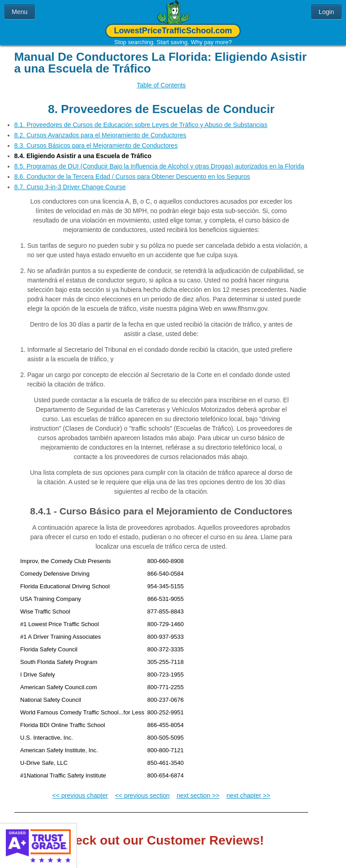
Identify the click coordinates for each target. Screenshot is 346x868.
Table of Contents (161, 85)
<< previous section (142, 789)
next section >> (198, 789)
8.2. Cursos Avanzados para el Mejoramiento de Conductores (100, 128)
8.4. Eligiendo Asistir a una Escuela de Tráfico (83, 149)
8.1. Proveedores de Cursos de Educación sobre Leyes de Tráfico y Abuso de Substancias (141, 118)
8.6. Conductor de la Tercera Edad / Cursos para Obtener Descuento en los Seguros (132, 170)
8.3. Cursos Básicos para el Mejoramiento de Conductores (96, 139)
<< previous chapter (80, 789)
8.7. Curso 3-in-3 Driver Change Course (70, 180)
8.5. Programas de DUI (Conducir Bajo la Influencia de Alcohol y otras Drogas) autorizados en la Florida (159, 159)
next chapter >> (248, 789)
